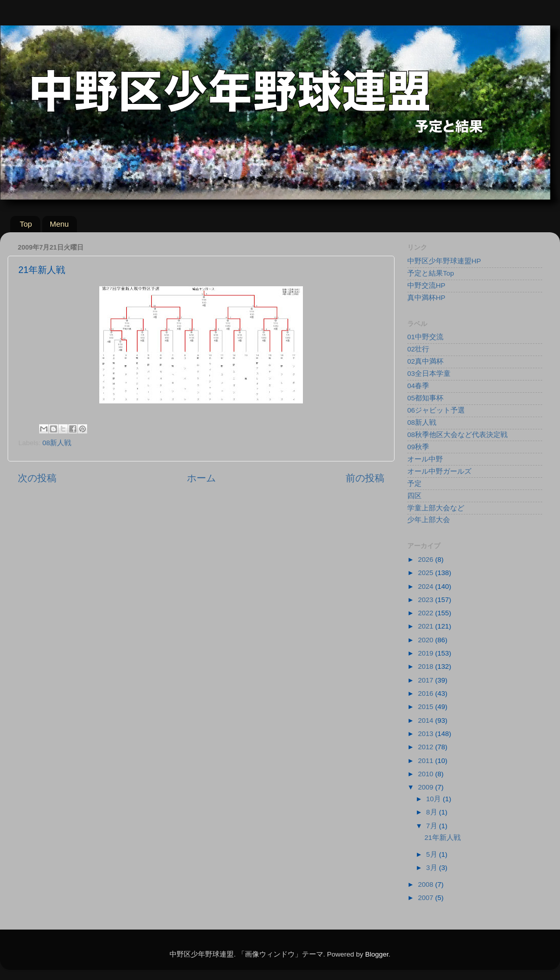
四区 (414, 496)
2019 (427, 653)
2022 (427, 613)
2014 (427, 720)
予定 (414, 484)
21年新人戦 (443, 838)
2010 (427, 774)
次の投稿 (37, 478)
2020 (427, 640)
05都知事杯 (425, 398)
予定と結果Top (431, 273)
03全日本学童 (429, 374)
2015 (427, 707)
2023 (427, 600)
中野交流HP (426, 285)
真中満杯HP (426, 298)
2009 (427, 787)
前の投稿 (365, 478)
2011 (427, 761)
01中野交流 (425, 337)
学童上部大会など (436, 508)
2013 (427, 734)
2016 (427, 693)
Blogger (377, 954)
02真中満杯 (425, 361)
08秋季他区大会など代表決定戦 (457, 435)
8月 (432, 812)
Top (26, 224)
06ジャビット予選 (436, 410)
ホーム (201, 478)
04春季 (418, 386)
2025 (427, 573)
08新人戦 (57, 443)
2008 (427, 884)
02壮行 (418, 349)
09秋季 (418, 447)
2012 (427, 747)
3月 (432, 868)
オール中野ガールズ (439, 471)
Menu (60, 224)
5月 (432, 854)
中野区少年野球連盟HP (444, 261)
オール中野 (425, 459)
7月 (432, 826)
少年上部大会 (429, 520)
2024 (427, 587)
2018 (427, 666)
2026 (427, 560)
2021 (427, 626)
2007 (427, 898)
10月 (435, 799)
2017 (427, 680)
